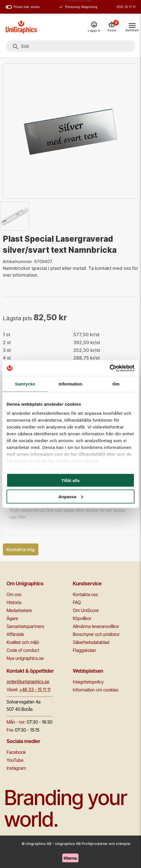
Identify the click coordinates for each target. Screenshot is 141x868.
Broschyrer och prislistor (96, 634)
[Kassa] (112, 27)
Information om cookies (96, 690)
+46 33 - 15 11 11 (35, 690)
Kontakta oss (85, 594)
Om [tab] (116, 384)
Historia (14, 602)
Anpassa (71, 496)
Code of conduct (23, 650)
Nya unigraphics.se (25, 658)
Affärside (15, 634)
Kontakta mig (21, 549)
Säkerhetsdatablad (91, 642)
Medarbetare (19, 610)
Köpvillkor (82, 618)
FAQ (77, 602)
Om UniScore (86, 610)
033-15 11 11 (126, 7)
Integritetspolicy (88, 682)
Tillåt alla (70, 480)
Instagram (16, 768)
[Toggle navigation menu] (132, 27)
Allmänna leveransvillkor (96, 626)
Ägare (12, 618)
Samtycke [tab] (25, 384)
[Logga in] (94, 27)
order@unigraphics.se (28, 682)
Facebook (16, 752)
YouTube (15, 760)
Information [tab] (70, 384)
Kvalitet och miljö (23, 642)
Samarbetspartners (25, 626)
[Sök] (15, 47)
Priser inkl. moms (23, 7)
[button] (70, 514)
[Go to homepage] (21, 27)
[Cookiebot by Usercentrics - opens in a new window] (110, 368)
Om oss (14, 594)
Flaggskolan (84, 650)
